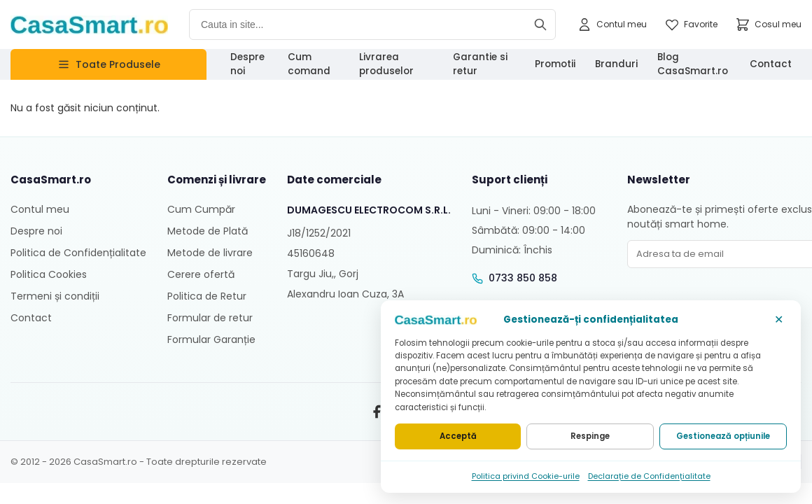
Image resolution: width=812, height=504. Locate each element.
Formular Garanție (211, 339)
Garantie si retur (480, 64)
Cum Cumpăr (201, 209)
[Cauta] (540, 24)
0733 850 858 (523, 278)
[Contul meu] (612, 24)
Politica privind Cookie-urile (526, 476)
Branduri (616, 64)
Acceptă (458, 436)
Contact (771, 64)
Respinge (590, 436)
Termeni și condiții (55, 296)
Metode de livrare (210, 253)
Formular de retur (210, 318)
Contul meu (40, 209)
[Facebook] (377, 412)
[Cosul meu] (768, 24)
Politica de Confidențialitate (78, 253)
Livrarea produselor (386, 64)
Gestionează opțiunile (723, 436)
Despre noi (247, 64)
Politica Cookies (49, 274)
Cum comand (309, 64)
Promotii (555, 64)
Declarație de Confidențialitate (649, 476)
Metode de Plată (208, 231)
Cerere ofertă (201, 274)
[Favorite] (691, 24)
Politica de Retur (207, 296)
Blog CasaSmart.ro (693, 64)
